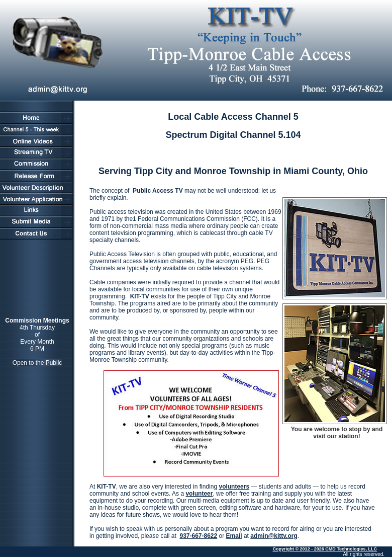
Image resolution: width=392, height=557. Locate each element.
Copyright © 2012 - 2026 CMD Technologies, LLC (325, 549)
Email (234, 536)
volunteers (234, 487)
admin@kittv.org (274, 536)
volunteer (199, 494)
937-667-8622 (198, 536)
